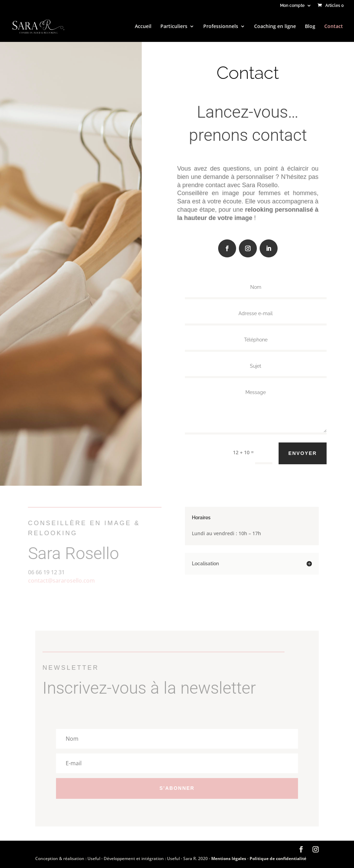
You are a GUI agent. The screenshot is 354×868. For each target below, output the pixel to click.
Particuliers (174, 27)
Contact (334, 27)
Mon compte (292, 6)
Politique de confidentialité (278, 858)
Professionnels (221, 27)
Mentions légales (229, 858)
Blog (310, 27)
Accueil (143, 27)
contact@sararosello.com (58, 581)
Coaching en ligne (275, 27)
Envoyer (306, 453)
